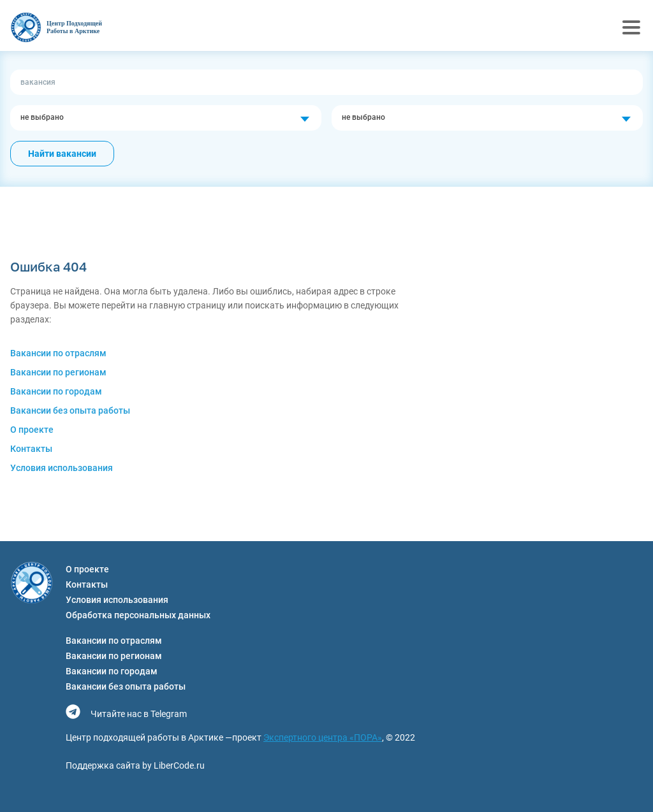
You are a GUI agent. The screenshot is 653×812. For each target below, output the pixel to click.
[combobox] (166, 118)
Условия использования (62, 468)
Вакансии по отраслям (58, 353)
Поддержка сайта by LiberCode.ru (135, 765)
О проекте (32, 430)
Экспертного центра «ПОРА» (323, 737)
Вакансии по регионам (58, 372)
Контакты (31, 449)
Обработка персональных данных (138, 615)
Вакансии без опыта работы (70, 410)
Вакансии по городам (56, 391)
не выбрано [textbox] (42, 117)
